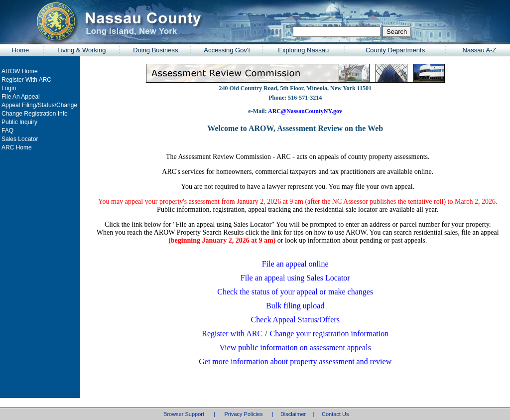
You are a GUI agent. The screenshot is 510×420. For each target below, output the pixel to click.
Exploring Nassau (303, 50)
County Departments (395, 50)
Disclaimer (293, 414)
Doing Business (155, 50)
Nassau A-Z (480, 50)
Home (21, 50)
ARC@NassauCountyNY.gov (305, 111)
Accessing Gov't (227, 50)
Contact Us (335, 414)
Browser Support (184, 414)
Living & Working (81, 50)
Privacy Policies (243, 414)
